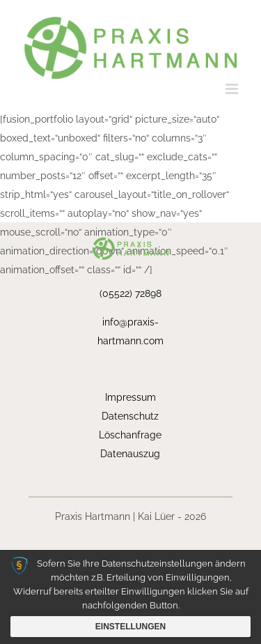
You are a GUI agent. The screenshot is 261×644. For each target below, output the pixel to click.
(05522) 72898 (130, 293)
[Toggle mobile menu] (233, 89)
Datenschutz (130, 416)
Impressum (130, 397)
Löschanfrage (130, 435)
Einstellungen (130, 627)
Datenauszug (130, 454)
